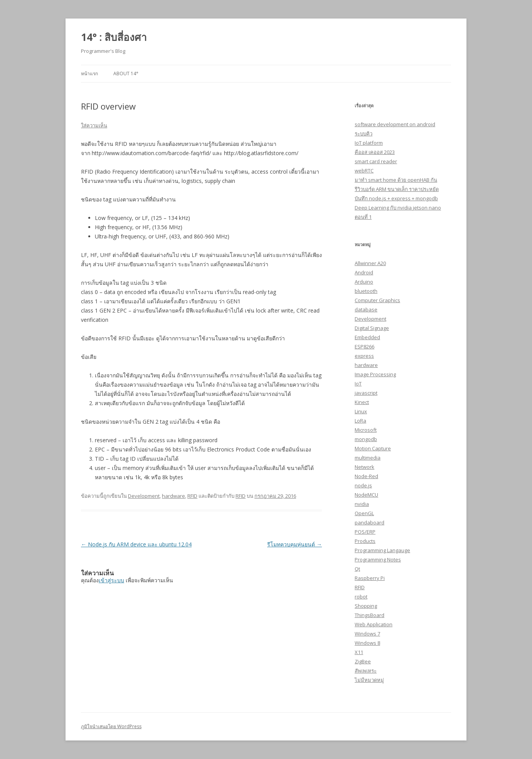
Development (144, 496)
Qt (357, 569)
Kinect (362, 402)
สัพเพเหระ (366, 671)
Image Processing (375, 374)
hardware (173, 496)
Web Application (374, 624)
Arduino (364, 282)
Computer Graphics (377, 300)
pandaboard (370, 522)
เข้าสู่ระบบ (111, 580)
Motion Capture (373, 448)
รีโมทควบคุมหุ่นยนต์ (295, 544)
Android (364, 272)
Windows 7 (367, 634)
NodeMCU (366, 495)
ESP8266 (364, 347)
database (366, 309)
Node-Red (366, 476)
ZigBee (363, 661)
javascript (366, 393)
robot (361, 597)
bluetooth (366, 291)
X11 (359, 652)
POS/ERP (365, 532)
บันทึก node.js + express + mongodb (396, 198)
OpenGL (364, 513)
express (364, 356)
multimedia (368, 458)
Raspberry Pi (370, 578)
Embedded (367, 337)
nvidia (362, 504)
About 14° (126, 74)
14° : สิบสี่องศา (114, 37)
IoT (358, 384)
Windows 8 (367, 643)
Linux (361, 411)
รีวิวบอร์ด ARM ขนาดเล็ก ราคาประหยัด (397, 189)
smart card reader (376, 161)
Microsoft (366, 430)
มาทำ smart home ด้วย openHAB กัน (396, 180)
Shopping (366, 606)
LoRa (360, 421)
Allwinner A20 (370, 263)
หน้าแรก (89, 74)
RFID (192, 496)
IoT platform (369, 143)
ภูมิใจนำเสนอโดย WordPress (111, 726)
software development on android (395, 124)
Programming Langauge (382, 550)
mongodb (366, 439)
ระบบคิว (364, 134)
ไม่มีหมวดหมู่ (369, 680)
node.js (363, 485)
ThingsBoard (370, 615)
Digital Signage (372, 328)
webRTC (364, 171)
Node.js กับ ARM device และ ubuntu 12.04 (136, 544)
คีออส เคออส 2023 (375, 152)
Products (365, 541)
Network (364, 467)
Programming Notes (378, 560)
